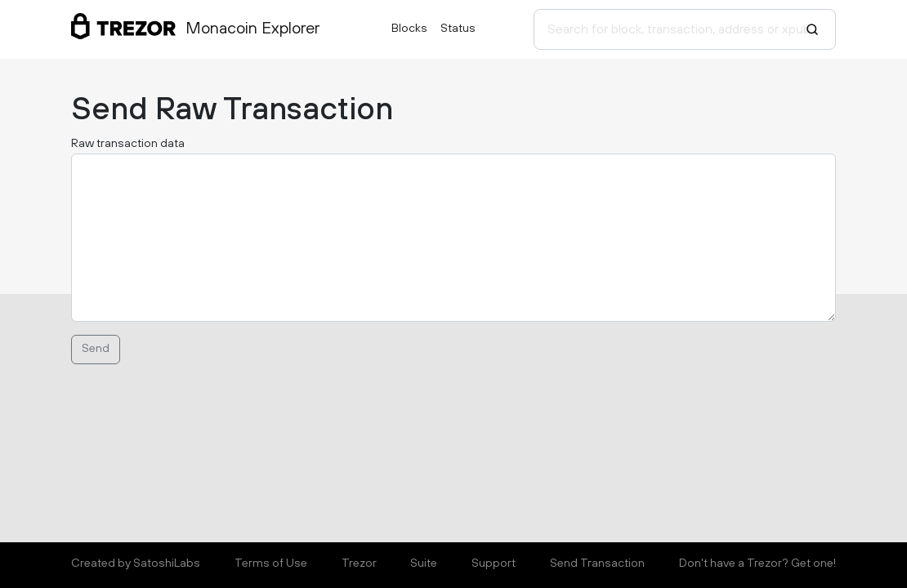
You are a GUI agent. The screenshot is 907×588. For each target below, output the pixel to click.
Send (96, 349)
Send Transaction (597, 563)
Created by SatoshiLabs (136, 563)
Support (494, 563)
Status (458, 29)
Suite (424, 563)
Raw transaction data (128, 144)
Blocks (409, 29)
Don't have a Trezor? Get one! (757, 563)
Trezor (359, 563)
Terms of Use (271, 563)
